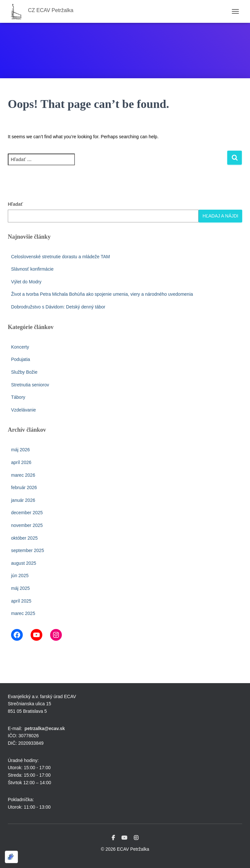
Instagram (136, 838)
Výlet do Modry (26, 282)
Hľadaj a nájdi (220, 216)
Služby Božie (24, 372)
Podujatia (21, 359)
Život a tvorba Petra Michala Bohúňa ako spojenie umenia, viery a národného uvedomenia (102, 294)
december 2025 (27, 513)
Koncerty (20, 347)
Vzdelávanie (23, 410)
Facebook (113, 838)
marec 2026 (23, 475)
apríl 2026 (21, 462)
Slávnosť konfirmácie (32, 269)
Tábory (18, 397)
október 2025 (24, 538)
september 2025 (28, 550)
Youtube (124, 838)
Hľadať (15, 204)
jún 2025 (20, 576)
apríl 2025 (21, 601)
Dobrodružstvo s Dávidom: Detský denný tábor (58, 307)
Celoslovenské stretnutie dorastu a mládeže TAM (61, 257)
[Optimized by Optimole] (11, 857)
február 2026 (24, 487)
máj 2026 (21, 450)
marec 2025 (23, 613)
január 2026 (23, 500)
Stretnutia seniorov (30, 385)
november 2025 (27, 525)
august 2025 (24, 563)
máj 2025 (21, 588)
